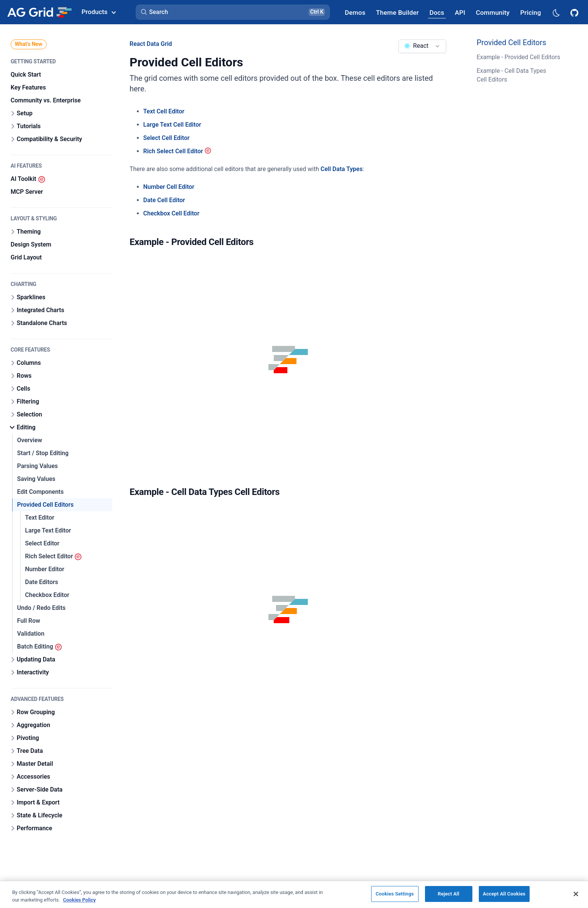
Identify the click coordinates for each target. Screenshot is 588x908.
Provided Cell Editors (511, 42)
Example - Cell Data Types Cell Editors (511, 75)
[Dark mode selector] (556, 12)
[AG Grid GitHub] (575, 12)
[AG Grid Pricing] (531, 12)
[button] (233, 12)
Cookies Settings (395, 894)
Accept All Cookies (504, 894)
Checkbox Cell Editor (171, 213)
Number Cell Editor (169, 187)
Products (99, 12)
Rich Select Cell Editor (173, 151)
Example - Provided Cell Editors (518, 57)
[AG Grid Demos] (355, 12)
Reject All (449, 894)
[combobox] (423, 46)
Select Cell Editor (166, 138)
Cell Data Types (342, 169)
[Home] (39, 12)
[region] (294, 894)
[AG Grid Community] (493, 12)
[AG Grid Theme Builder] (397, 12)
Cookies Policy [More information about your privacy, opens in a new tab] (79, 900)
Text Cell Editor (164, 111)
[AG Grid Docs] (437, 12)
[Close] (576, 894)
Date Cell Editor (164, 200)
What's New (29, 44)
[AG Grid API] (460, 12)
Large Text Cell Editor (172, 125)
